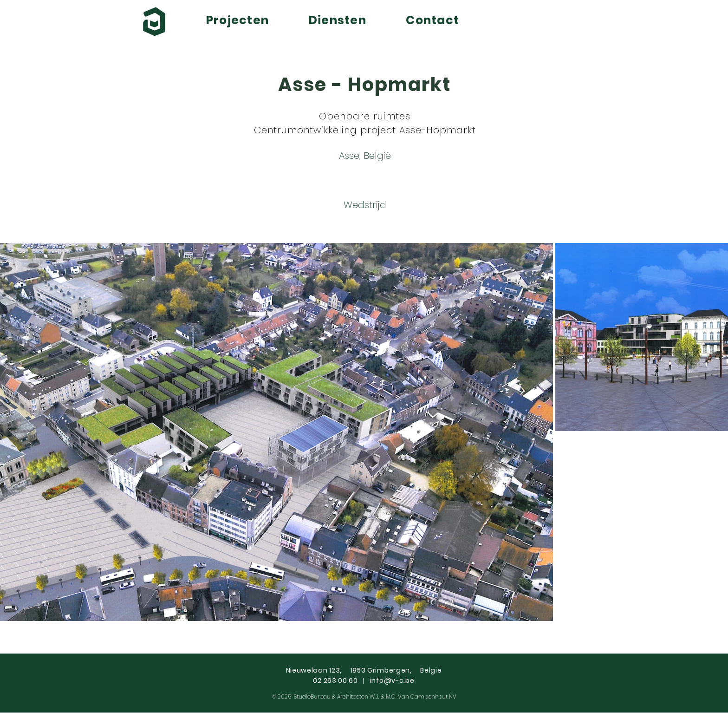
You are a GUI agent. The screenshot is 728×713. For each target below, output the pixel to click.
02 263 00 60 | (341, 680)
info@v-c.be (392, 680)
